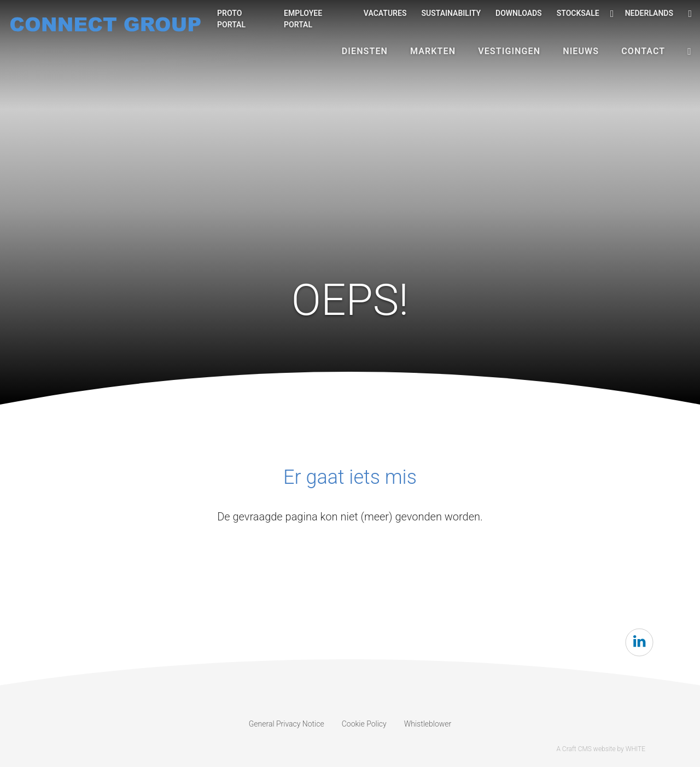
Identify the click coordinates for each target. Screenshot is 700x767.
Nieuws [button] (581, 51)
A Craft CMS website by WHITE (601, 749)
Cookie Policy (364, 724)
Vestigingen (509, 51)
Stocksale (578, 13)
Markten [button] (433, 51)
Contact (643, 51)
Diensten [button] (365, 51)
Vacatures (385, 13)
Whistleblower (428, 724)
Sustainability (451, 13)
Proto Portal (231, 19)
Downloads (519, 13)
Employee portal (303, 19)
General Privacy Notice (287, 724)
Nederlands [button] (642, 14)
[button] (690, 51)
